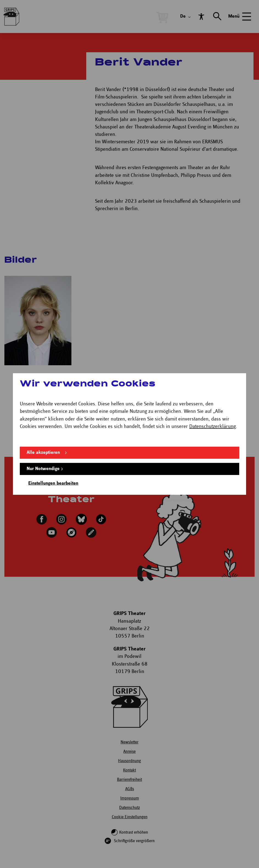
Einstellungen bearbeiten (53, 483)
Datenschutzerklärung (212, 426)
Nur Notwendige (43, 469)
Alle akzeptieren (43, 453)
